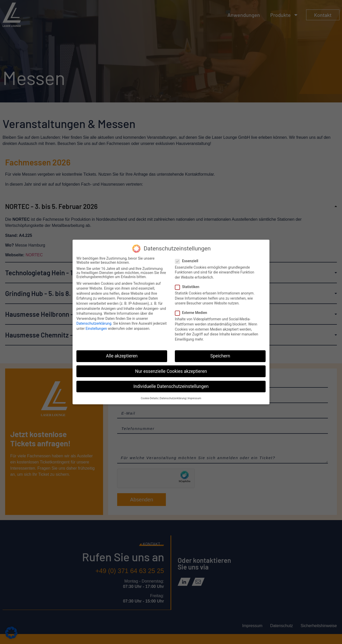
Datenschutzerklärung (94, 323)
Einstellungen (96, 329)
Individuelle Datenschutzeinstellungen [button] (171, 386)
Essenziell (188, 261)
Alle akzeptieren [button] (122, 356)
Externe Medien (193, 313)
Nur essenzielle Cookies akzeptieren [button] (171, 371)
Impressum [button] (194, 398)
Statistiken (189, 287)
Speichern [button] (220, 356)
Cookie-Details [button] (149, 398)
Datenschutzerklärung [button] (173, 398)
